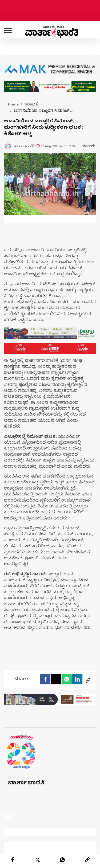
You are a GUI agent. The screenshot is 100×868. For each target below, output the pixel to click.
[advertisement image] (50, 333)
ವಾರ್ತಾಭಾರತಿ (26, 783)
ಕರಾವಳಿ (31, 105)
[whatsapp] (62, 860)
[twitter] (38, 860)
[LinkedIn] (77, 679)
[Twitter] (56, 679)
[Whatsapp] (67, 679)
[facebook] (45, 679)
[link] (87, 860)
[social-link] (88, 681)
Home (13, 105)
